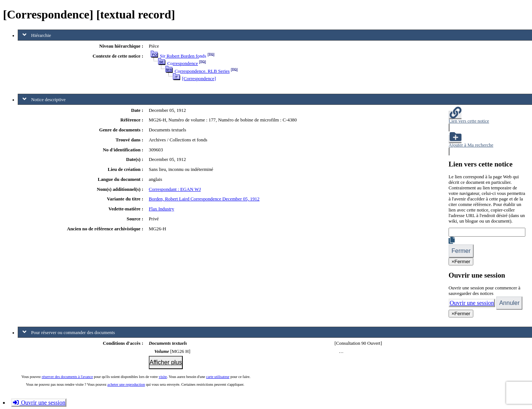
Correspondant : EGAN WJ (175, 189)
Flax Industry (162, 209)
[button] (487, 121)
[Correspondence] (199, 79)
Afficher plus (166, 362)
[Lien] (487, 232)
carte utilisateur (218, 377)
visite (163, 377)
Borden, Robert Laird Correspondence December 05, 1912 (204, 199)
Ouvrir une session (472, 303)
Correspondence (183, 63)
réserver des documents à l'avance (67, 377)
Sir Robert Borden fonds (183, 56)
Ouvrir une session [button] (39, 403)
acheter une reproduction (126, 384)
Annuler (509, 303)
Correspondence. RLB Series (202, 71)
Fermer (461, 251)
